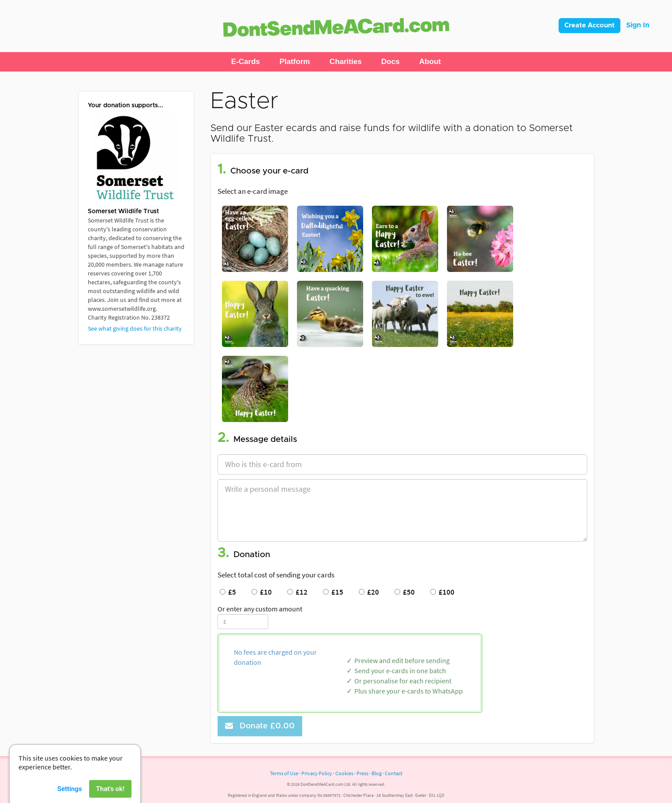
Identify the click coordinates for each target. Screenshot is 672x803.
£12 (297, 592)
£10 (262, 592)
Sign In (638, 25)
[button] (246, 62)
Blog (377, 773)
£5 (228, 592)
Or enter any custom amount (260, 609)
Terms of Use (284, 773)
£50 (405, 592)
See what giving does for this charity (135, 328)
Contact (394, 773)
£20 (369, 592)
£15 (333, 592)
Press (362, 773)
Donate (260, 726)
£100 (442, 592)
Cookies (344, 773)
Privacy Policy (317, 773)
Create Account (589, 25)
